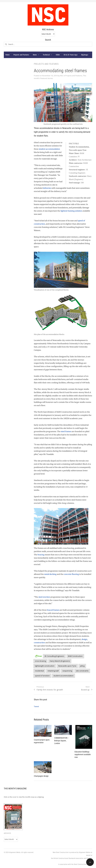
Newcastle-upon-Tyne (67, 666)
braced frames (53, 610)
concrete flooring (71, 574)
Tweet (36, 706)
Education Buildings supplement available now (83, 754)
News (35, 55)
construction (39, 643)
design (84, 639)
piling (82, 666)
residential (39, 671)
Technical (46, 55)
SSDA (58, 55)
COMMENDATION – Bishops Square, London (62, 741)
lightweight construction (45, 666)
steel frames (66, 431)
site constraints (82, 671)
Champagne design (41, 776)
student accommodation (49, 149)
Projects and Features (21, 55)
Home (8, 55)
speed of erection (42, 676)
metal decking (50, 574)
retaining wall (53, 671)
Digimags (85, 55)
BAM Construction (75, 656)
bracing (41, 555)
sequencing (67, 671)
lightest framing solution (71, 211)
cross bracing (40, 661)
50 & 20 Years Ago (71, 55)
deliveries (47, 188)
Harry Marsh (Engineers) (60, 661)
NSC (62, 76)
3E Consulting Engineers (54, 656)
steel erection (44, 597)
